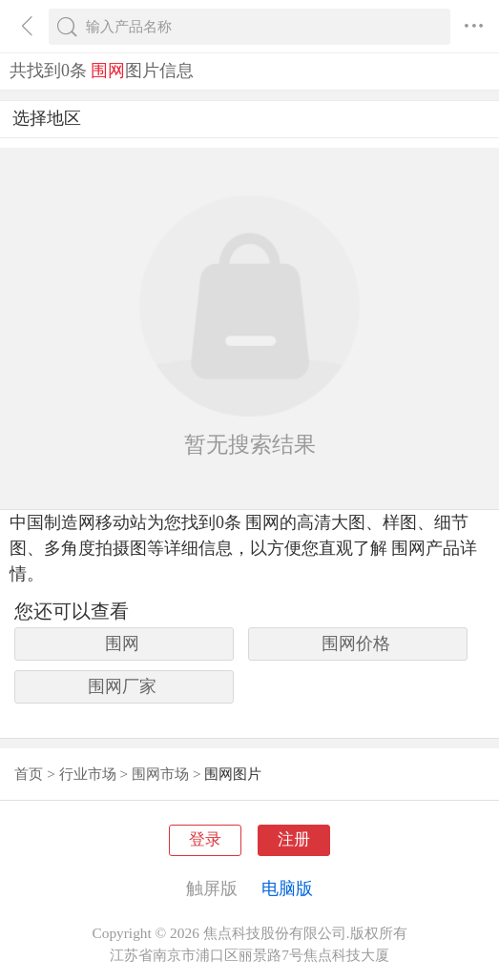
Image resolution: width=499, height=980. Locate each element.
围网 (122, 643)
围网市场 (160, 774)
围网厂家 (122, 686)
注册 (294, 839)
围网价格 (356, 643)
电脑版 (287, 888)
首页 (29, 774)
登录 (205, 839)
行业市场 (88, 774)
